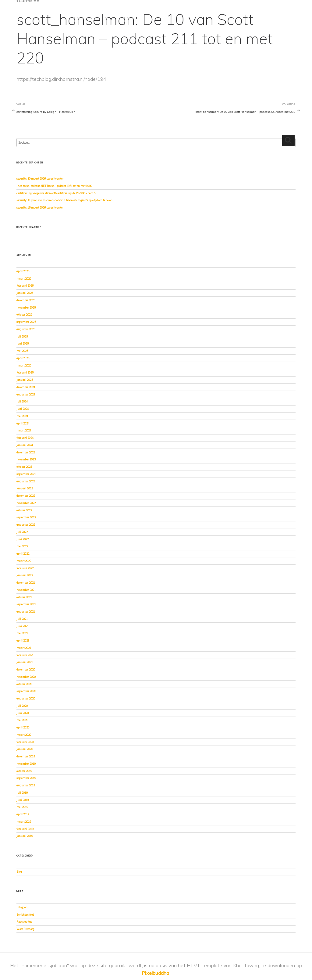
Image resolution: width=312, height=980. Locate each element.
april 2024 (23, 423)
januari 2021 (25, 662)
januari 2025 (25, 380)
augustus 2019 (26, 785)
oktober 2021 (24, 597)
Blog (19, 872)
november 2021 (26, 590)
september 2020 (26, 691)
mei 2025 (22, 351)
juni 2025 (23, 343)
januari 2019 (25, 836)
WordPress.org (25, 929)
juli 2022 (22, 532)
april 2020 (23, 727)
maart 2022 (24, 561)
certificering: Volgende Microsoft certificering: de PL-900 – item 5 (56, 193)
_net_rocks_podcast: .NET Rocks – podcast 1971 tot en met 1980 (54, 186)
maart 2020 (24, 735)
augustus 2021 (26, 612)
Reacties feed (24, 922)
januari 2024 (25, 445)
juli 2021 (22, 619)
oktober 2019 (24, 771)
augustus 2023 (26, 481)
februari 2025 (25, 372)
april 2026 (23, 271)
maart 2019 (24, 822)
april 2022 (23, 554)
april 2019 (23, 814)
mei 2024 (22, 416)
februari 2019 (25, 829)
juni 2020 (23, 713)
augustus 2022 (26, 525)
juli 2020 (22, 706)
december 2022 (26, 496)
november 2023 (26, 459)
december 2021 (26, 583)
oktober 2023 (24, 467)
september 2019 (26, 778)
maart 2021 (24, 648)
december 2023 (26, 452)
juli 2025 (22, 336)
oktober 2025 (24, 315)
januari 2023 (25, 488)
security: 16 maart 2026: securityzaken (40, 207)
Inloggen (22, 907)
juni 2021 (23, 626)
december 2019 (26, 756)
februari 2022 (25, 568)
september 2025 (26, 322)
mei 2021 (22, 633)
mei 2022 (22, 546)
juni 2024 (23, 409)
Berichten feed (25, 915)
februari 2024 (25, 438)
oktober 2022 (24, 510)
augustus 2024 (26, 394)
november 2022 (26, 503)
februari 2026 (25, 286)
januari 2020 (25, 749)
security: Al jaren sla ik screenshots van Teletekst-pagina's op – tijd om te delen (64, 200)
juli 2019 (22, 793)
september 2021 (26, 604)
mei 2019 (22, 807)
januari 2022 (25, 575)
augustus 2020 (26, 698)
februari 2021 (25, 655)
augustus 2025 (26, 329)
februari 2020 (25, 742)
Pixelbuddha (155, 973)
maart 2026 (24, 279)
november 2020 (26, 677)
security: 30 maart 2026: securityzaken (40, 179)
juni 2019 (23, 800)
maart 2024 (24, 430)
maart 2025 (24, 365)
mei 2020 (22, 720)
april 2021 (23, 640)
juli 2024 (22, 401)
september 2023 (26, 474)
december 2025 (26, 300)
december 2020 (26, 669)
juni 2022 (23, 539)
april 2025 (23, 358)
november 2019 (26, 764)
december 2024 (26, 387)
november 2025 (26, 308)
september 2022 (26, 517)
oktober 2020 (24, 684)
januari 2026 (25, 293)
